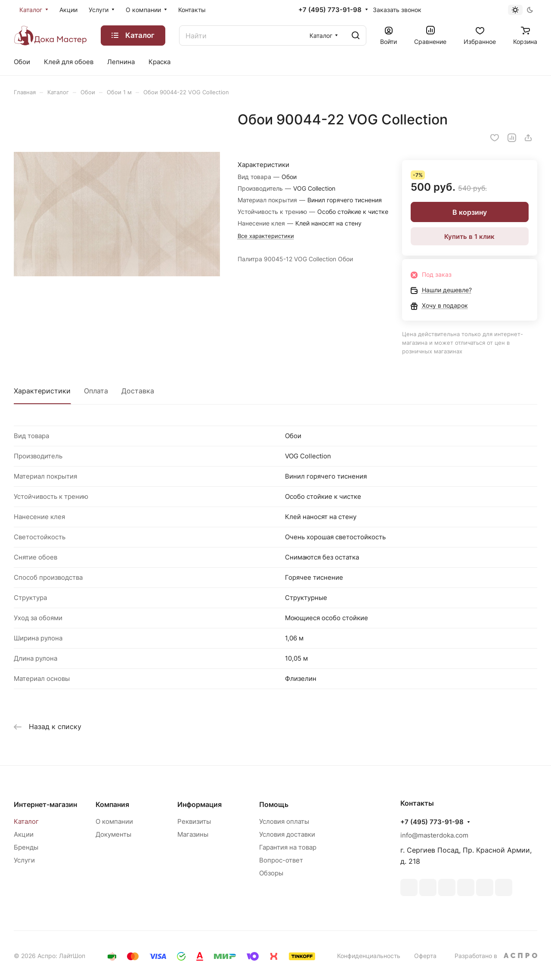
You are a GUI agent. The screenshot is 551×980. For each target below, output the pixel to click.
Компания (112, 804)
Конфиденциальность (369, 956)
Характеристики (42, 391)
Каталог (26, 821)
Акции (24, 834)
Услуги (24, 860)
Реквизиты (194, 821)
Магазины (193, 834)
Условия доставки (287, 834)
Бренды (26, 847)
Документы (113, 834)
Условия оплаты (284, 821)
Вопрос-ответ (281, 860)
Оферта (425, 956)
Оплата (96, 391)
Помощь (274, 804)
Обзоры (271, 873)
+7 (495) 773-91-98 (330, 10)
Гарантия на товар (288, 847)
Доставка (138, 391)
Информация (200, 804)
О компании (114, 821)
